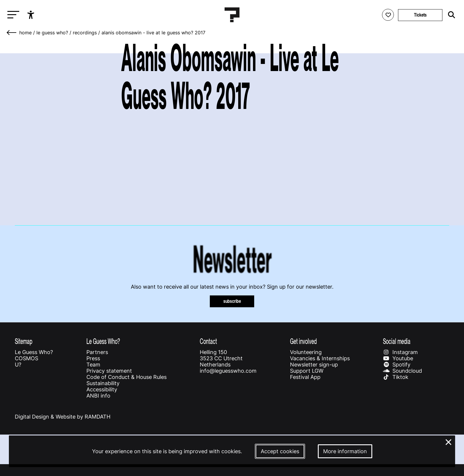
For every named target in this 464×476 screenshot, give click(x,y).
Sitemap (24, 341)
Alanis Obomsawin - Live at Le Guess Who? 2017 (153, 33)
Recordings (85, 33)
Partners (97, 352)
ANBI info (98, 396)
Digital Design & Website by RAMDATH (63, 417)
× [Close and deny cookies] (449, 442)
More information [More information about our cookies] (345, 451)
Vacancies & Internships (320, 358)
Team (93, 365)
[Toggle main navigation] (12, 15)
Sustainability (103, 383)
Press (93, 358)
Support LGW (307, 371)
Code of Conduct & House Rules (127, 377)
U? (18, 365)
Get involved (303, 341)
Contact (208, 341)
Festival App (305, 377)
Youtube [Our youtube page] (398, 358)
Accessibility (102, 389)
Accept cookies (280, 451)
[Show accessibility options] (32, 15)
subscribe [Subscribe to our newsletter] (232, 301)
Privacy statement (109, 371)
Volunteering (306, 352)
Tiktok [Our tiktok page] (396, 377)
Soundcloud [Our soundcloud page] (402, 371)
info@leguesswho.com (228, 371)
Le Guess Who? (52, 33)
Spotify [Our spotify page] (397, 365)
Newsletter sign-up (314, 365)
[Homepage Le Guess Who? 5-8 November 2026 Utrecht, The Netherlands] (232, 15)
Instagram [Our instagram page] (400, 352)
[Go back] (12, 33)
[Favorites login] (388, 15)
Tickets (420, 15)
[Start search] (450, 15)
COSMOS (26, 358)
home (25, 33)
